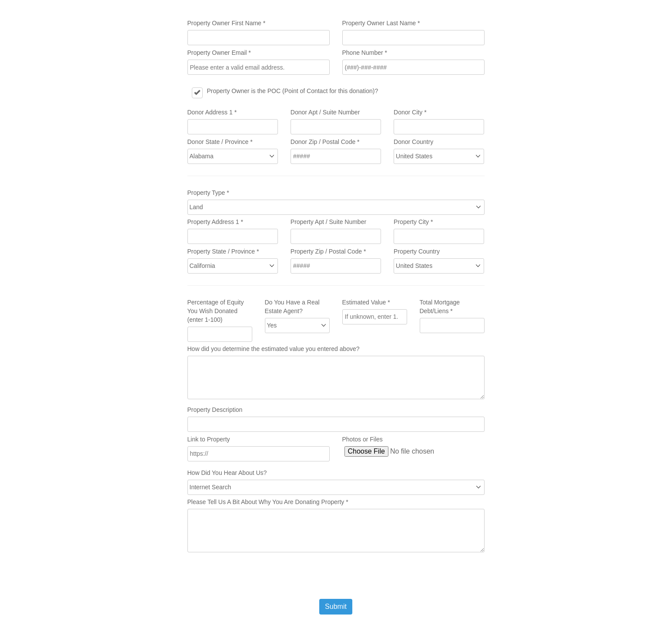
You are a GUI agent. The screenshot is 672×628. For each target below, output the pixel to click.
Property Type (208, 193)
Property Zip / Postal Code (328, 251)
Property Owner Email (219, 53)
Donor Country (413, 142)
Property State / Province (223, 251)
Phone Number (365, 53)
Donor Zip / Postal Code (325, 142)
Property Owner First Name (227, 23)
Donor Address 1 (212, 112)
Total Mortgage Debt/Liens (440, 307)
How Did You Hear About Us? (227, 473)
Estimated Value (366, 302)
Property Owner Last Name (381, 23)
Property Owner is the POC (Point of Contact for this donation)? (293, 91)
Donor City (410, 112)
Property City (413, 222)
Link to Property (209, 439)
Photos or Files (363, 439)
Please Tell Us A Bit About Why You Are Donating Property (268, 502)
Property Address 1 (215, 222)
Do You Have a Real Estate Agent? (292, 307)
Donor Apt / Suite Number (325, 112)
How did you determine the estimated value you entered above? (274, 349)
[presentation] (254, 575)
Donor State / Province (220, 142)
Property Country (417, 251)
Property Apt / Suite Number (328, 222)
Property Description (215, 410)
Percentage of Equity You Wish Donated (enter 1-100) (216, 311)
